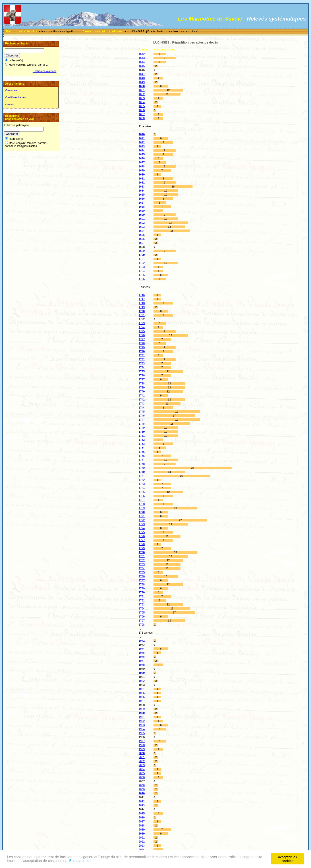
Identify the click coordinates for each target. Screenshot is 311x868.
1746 (142, 416)
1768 (142, 504)
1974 (142, 649)
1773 (142, 524)
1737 (142, 380)
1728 (142, 343)
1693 (142, 227)
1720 (142, 311)
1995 (142, 733)
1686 (142, 199)
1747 (142, 420)
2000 (142, 753)
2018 (142, 826)
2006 (142, 777)
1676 (142, 159)
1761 (142, 476)
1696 (142, 239)
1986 (142, 697)
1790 (142, 593)
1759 (142, 468)
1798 (142, 625)
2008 (142, 785)
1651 (142, 90)
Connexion (11, 90)
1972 (142, 641)
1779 (142, 548)
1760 (142, 472)
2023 (142, 846)
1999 (142, 749)
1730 (142, 351)
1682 (142, 183)
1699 (142, 251)
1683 (142, 187)
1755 (142, 452)
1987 (142, 701)
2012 (142, 801)
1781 (142, 556)
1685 (142, 195)
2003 (142, 765)
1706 (142, 279)
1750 (142, 432)
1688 (142, 207)
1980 (142, 673)
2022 (142, 842)
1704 (142, 271)
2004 (142, 769)
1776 (142, 536)
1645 (142, 66)
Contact (9, 105)
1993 (142, 725)
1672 (142, 142)
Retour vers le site (22, 31)
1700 (142, 255)
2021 (142, 838)
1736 (142, 376)
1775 (142, 532)
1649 (142, 82)
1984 (142, 689)
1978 (142, 665)
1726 (142, 335)
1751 (142, 436)
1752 (142, 440)
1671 (142, 138)
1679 (142, 171)
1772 (142, 520)
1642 (142, 54)
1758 (142, 464)
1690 (142, 215)
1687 (142, 203)
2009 (142, 789)
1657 (142, 114)
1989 (142, 709)
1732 (142, 359)
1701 (142, 259)
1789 (142, 588)
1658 (142, 118)
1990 (142, 713)
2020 (142, 834)
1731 (142, 355)
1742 (142, 400)
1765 (142, 492)
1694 (142, 231)
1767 (142, 500)
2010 (142, 793)
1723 (142, 323)
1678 (142, 167)
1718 (142, 303)
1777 (142, 540)
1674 (142, 150)
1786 (142, 576)
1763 (142, 484)
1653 (142, 98)
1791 (142, 597)
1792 (142, 601)
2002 (142, 761)
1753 (142, 444)
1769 (142, 508)
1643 (142, 58)
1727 (142, 339)
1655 (142, 106)
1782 (142, 560)
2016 (142, 818)
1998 (142, 745)
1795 (142, 613)
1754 (142, 448)
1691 (142, 219)
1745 (142, 412)
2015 (142, 814)
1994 (142, 729)
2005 (142, 773)
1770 (142, 512)
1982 (142, 681)
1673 (142, 146)
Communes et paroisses (103, 31)
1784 (142, 568)
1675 (142, 154)
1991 (142, 717)
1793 (142, 605)
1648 (142, 78)
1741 (142, 396)
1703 (142, 267)
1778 (142, 544)
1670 (142, 134)
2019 (142, 830)
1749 (142, 428)
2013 (142, 805)
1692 (142, 223)
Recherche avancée (45, 71)
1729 (142, 347)
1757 (142, 460)
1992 (142, 721)
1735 (142, 371)
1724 (142, 327)
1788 (142, 584)
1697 (142, 243)
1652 (142, 94)
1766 (142, 496)
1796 (142, 617)
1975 (142, 653)
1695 (142, 235)
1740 (142, 392)
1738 (142, 384)
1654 (142, 102)
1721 (142, 315)
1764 (142, 488)
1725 (142, 331)
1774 (142, 528)
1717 (142, 299)
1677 (142, 163)
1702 (142, 263)
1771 (142, 516)
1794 (142, 609)
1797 (142, 621)
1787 (142, 580)
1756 (142, 456)
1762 (142, 480)
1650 (142, 86)
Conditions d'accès (16, 97)
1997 (142, 741)
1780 (142, 552)
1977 (142, 661)
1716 (142, 295)
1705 (142, 275)
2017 (142, 822)
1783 (142, 564)
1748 (142, 424)
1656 (142, 110)
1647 (142, 74)
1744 (142, 408)
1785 (142, 572)
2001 (142, 757)
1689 (142, 211)
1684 (142, 191)
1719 (142, 307)
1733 (142, 363)
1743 (142, 404)
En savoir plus (90, 861)
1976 (142, 657)
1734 (142, 367)
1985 (142, 693)
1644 (142, 62)
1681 (142, 179)
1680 (142, 175)
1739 (142, 388)
